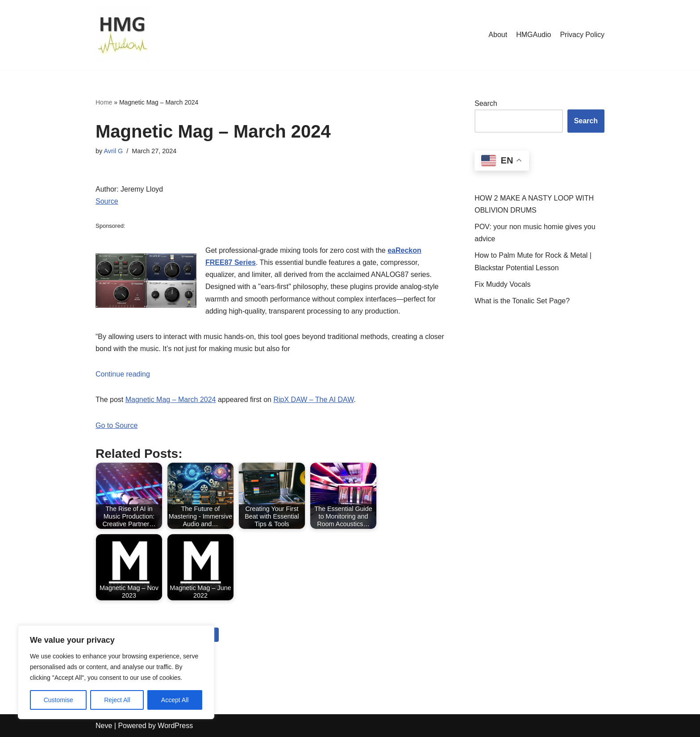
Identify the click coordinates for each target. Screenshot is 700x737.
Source (107, 201)
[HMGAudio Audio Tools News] (122, 35)
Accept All (175, 700)
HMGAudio (533, 35)
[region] (116, 672)
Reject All (117, 700)
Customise (58, 700)
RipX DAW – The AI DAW (313, 400)
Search (486, 103)
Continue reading (123, 374)
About (498, 35)
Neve (104, 726)
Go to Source (117, 425)
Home (104, 102)
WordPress (175, 726)
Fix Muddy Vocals (502, 284)
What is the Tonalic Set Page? (522, 301)
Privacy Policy (582, 35)
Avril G (113, 151)
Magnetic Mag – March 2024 (171, 400)
